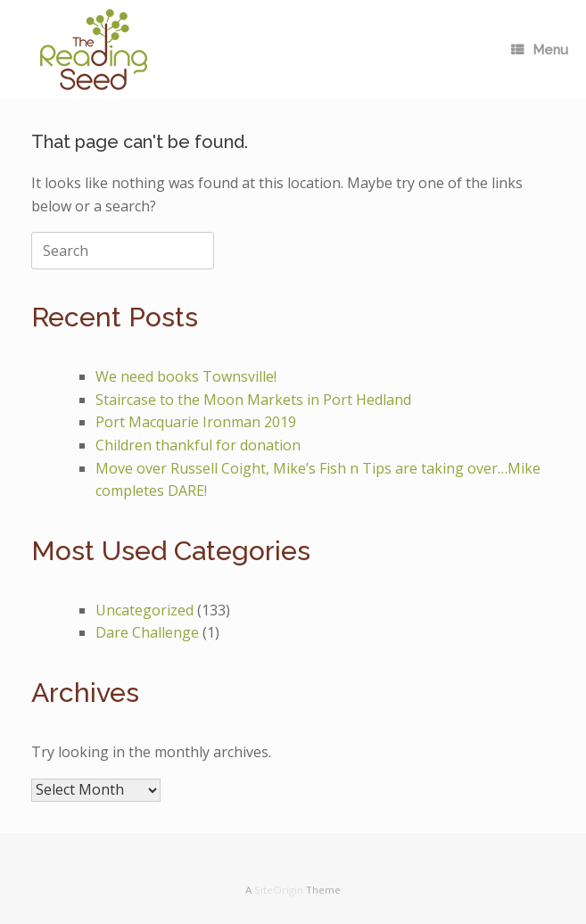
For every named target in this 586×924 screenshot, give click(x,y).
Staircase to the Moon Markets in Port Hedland (253, 400)
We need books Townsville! (186, 376)
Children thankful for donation (198, 445)
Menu (540, 50)
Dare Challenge (147, 632)
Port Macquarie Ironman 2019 (196, 422)
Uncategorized (144, 610)
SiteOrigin (279, 890)
